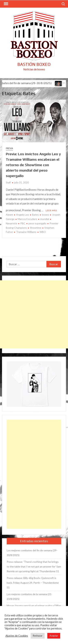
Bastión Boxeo (34, 64)
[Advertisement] (34, 314)
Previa (9, 148)
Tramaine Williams (26, 232)
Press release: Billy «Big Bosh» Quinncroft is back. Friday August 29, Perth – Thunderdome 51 (33, 583)
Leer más (51, 210)
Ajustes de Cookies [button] (17, 636)
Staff (8, 182)
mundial (45, 219)
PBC (23, 223)
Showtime (36, 228)
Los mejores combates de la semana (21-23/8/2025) (29, 596)
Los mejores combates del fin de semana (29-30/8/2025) (32, 553)
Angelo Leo (23, 215)
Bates (35, 215)
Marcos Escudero (27, 219)
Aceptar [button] (54, 636)
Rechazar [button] (38, 636)
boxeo (45, 215)
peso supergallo (37, 223)
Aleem (9, 215)
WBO (43, 232)
